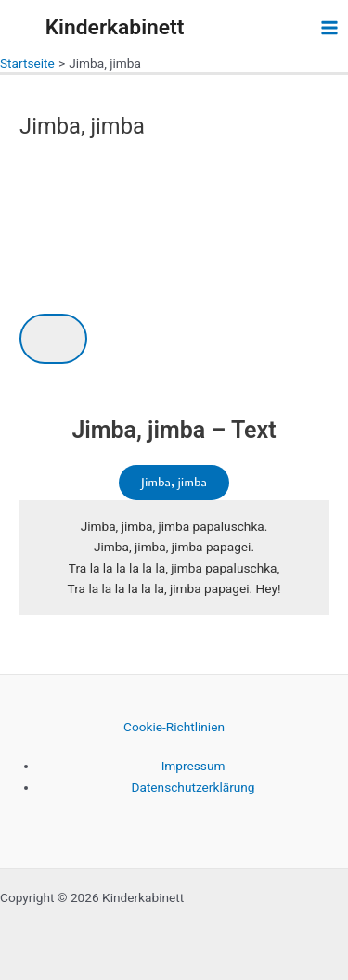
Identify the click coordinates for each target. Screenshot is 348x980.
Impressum (193, 766)
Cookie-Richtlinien (174, 727)
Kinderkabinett (115, 27)
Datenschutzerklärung (193, 787)
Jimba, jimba (174, 482)
